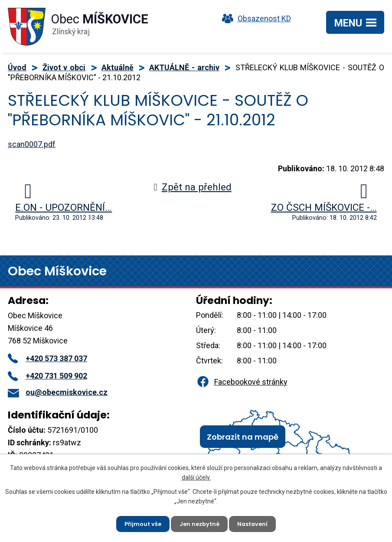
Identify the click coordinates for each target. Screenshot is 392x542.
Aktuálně (118, 67)
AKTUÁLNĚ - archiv (184, 67)
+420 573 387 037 (47, 358)
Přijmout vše (139, 522)
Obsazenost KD (255, 18)
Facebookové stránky (242, 382)
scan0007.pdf (32, 144)
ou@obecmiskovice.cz (58, 392)
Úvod (17, 67)
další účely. (196, 475)
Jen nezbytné (199, 522)
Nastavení (256, 522)
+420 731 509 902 (47, 376)
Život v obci (64, 67)
